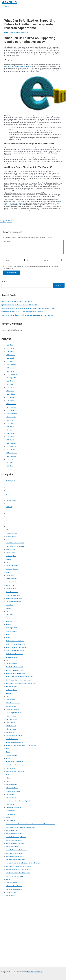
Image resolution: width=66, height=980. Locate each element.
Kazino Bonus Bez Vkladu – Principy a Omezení (17, 301)
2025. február (10, 397)
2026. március (10, 355)
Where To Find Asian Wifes (14, 853)
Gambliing (9, 621)
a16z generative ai (12, 533)
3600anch (9, 507)
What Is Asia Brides (12, 830)
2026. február (10, 358)
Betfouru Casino (11, 549)
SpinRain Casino (11, 798)
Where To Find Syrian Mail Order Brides (18, 866)
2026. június (10, 345)
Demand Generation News (14, 598)
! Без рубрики (10, 481)
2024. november (11, 407)
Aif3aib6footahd (11, 536)
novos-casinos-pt (11, 755)
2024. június (10, 423)
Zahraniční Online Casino (14, 889)
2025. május (10, 387)
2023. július (9, 459)
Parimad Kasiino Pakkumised (15, 772)
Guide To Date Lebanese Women (16, 647)
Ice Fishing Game (11, 690)
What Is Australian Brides (14, 834)
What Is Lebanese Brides (14, 840)
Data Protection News (13, 595)
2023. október (10, 450)
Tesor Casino (10, 804)
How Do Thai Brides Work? (14, 667)
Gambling (9, 624)
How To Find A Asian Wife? (14, 670)
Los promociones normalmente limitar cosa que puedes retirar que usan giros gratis (28, 308)
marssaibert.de (11, 722)
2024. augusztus (11, 417)
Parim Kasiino (10, 768)
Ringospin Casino (11, 785)
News (8, 749)
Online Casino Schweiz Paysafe (16, 765)
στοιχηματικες (11, 896)
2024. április (10, 430)
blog (19, 32)
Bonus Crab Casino (12, 566)
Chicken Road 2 (11, 589)
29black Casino (11, 500)
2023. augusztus (11, 456)
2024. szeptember (12, 414)
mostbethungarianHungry (14, 736)
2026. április (10, 352)
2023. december (11, 443)
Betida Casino (10, 553)
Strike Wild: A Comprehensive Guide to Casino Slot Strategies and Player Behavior (28, 315)
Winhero (8, 879)
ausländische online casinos (15, 543)
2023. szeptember (12, 453)
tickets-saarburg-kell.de (13, 807)
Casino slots (10, 575)
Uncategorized (10, 814)
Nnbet (8, 752)
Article (8, 539)
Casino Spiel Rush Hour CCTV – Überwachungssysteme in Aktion (22, 312)
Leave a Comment (10, 32)
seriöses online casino (13, 791)
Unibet (8, 817)
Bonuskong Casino (12, 569)
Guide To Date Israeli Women (15, 641)
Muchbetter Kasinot (12, 739)
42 (7, 517)
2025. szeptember (12, 374)
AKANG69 (10, 2)
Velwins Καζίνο (11, 820)
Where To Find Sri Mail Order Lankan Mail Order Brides (23, 863)
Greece (8, 637)
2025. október (10, 371)
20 (7, 494)
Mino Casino (10, 732)
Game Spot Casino (12, 631)
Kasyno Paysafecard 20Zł (14, 713)
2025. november (11, 368)
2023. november (11, 446)
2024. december (11, 404)
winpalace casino (11, 883)
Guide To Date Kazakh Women (15, 644)
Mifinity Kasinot (11, 726)
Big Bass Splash (11, 556)
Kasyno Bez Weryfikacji (13, 709)
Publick (8, 781)
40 (7, 513)
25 (7, 497)
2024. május (10, 427)
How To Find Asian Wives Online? (16, 673)
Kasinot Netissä (11, 706)
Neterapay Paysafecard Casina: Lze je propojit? (21, 745)
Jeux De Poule (10, 700)
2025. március (10, 394)
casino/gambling (11, 579)
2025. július (9, 381)
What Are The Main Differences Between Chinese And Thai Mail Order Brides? (30, 824)
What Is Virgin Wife (12, 847)
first (7, 611)
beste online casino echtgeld (15, 546)
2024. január (10, 440)
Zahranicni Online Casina (14, 886)
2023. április (10, 463)
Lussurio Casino (11, 716)
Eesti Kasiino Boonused (13, 602)
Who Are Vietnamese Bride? (15, 876)
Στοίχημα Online (11, 892)
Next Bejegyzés (6, 222)
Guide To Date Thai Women (14, 654)
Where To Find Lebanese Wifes (16, 860)
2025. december (11, 365)
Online (8, 758)
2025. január (10, 401)
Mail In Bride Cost (11, 719)
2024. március (10, 433)
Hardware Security (12, 657)
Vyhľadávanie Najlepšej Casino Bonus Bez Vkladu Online (20, 305)
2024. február (10, 437)
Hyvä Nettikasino (11, 687)
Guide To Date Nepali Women (15, 651)
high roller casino (11, 664)
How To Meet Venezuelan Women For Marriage (21, 683)
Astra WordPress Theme (35, 972)
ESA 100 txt (9, 605)
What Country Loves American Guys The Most (20, 827)
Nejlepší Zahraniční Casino (14, 742)
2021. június (10, 466)
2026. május (10, 348)
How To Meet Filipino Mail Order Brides (18, 680)
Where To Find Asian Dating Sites (16, 850)
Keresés (4, 281)
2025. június (10, 384)
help (7, 660)
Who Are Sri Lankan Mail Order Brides (18, 873)
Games (8, 634)
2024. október (10, 410)
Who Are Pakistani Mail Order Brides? (18, 870)
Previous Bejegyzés (7, 220)
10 (7, 487)
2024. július (9, 420)
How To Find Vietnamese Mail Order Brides (19, 677)
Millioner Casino (11, 729)
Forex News (9, 615)
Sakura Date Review (12, 788)
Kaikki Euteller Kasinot (13, 703)
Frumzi (8, 618)
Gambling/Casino (11, 628)
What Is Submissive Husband (15, 843)
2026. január (10, 361)
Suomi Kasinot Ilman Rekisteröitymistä (18, 801)
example (8, 608)
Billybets (8, 559)
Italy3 (7, 696)
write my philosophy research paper (17, 66)
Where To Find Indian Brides (15, 856)
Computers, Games (12, 592)
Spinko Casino (10, 794)
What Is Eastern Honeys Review (16, 837)
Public (8, 778)
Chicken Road (10, 585)
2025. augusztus (11, 378)
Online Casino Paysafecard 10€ (16, 762)
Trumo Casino (10, 811)
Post (7, 775)
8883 (7, 530)
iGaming (8, 693)
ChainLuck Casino (11, 582)
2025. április (10, 391)
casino (8, 572)
